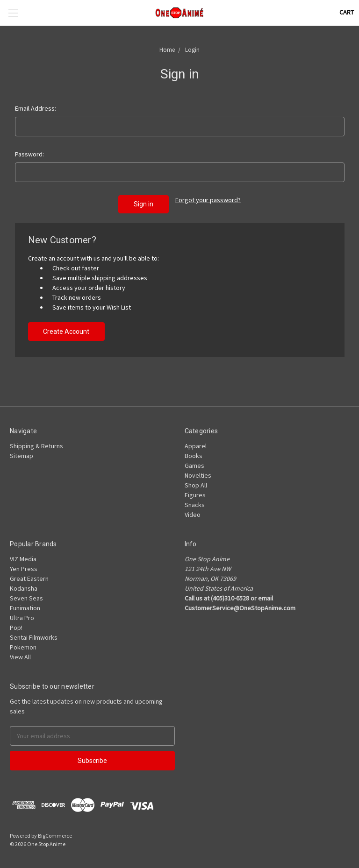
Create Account (66, 332)
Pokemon (23, 647)
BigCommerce (55, 836)
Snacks (195, 505)
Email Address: (36, 108)
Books (194, 456)
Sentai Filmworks (34, 637)
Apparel (196, 446)
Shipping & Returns (36, 446)
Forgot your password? (208, 200)
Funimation (25, 608)
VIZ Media (23, 559)
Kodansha (24, 588)
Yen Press (24, 569)
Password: (29, 154)
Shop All (196, 485)
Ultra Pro (22, 618)
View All (20, 657)
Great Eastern (29, 579)
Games (194, 466)
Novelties (198, 475)
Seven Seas (26, 598)
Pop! (16, 628)
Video (193, 515)
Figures (195, 495)
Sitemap (22, 456)
